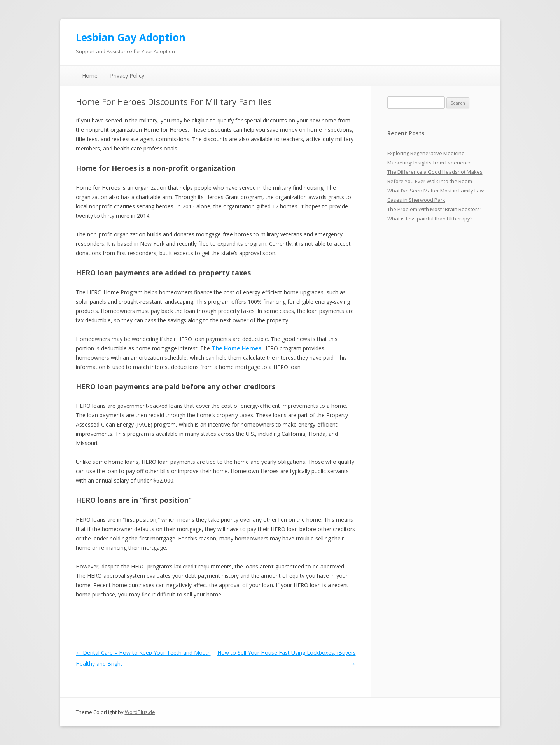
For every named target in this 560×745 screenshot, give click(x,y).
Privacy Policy (127, 76)
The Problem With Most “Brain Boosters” (435, 209)
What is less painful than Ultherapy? (430, 219)
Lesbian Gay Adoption (131, 37)
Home (90, 76)
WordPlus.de (140, 712)
